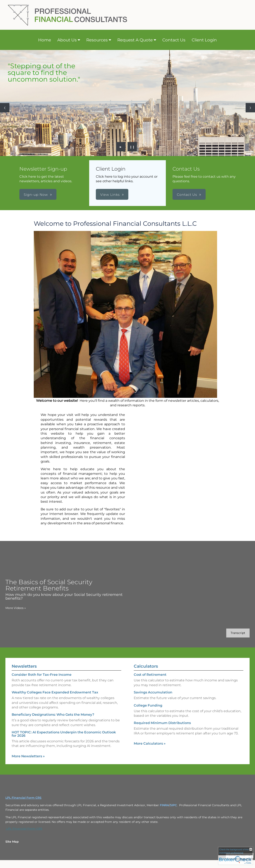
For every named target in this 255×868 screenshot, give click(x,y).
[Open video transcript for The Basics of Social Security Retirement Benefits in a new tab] (238, 633)
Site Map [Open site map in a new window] (12, 842)
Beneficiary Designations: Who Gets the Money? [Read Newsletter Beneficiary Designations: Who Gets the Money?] (53, 715)
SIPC (173, 805)
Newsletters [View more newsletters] (24, 666)
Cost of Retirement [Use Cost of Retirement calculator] (150, 675)
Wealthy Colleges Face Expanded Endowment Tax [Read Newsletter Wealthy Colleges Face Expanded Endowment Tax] (55, 692)
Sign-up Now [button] (36, 195)
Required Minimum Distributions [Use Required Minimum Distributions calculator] (162, 723)
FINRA (164, 805)
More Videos (16, 608)
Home (45, 40)
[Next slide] (250, 108)
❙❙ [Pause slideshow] (132, 147)
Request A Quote (135, 40)
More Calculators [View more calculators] (150, 743)
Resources (97, 40)
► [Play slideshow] (121, 147)
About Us (67, 40)
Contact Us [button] (187, 195)
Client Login (204, 40)
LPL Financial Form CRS (24, 829)
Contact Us (174, 40)
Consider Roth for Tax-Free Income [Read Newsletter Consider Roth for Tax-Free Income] (42, 675)
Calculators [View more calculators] (146, 666)
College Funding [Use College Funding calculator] (148, 705)
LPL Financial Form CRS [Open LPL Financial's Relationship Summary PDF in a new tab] (23, 798)
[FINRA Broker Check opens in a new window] (236, 856)
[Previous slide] (5, 108)
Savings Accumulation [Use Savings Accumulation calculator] (153, 692)
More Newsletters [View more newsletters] (28, 756)
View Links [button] (110, 195)
